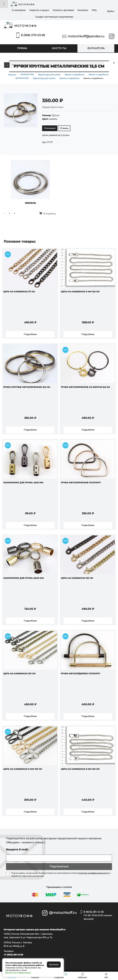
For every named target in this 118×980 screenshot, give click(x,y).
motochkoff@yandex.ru (86, 36)
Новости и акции (39, 10)
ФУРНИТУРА (96, 48)
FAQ (94, 10)
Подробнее (30, 334)
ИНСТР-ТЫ (59, 48)
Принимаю (54, 964)
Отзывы (64, 128)
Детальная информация (18, 973)
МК (59, 56)
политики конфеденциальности (93, 873)
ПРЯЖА (22, 48)
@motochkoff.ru (62, 913)
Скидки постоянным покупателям (54, 17)
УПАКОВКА (22, 56)
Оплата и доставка (63, 10)
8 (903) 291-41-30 (99, 916)
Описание (50, 128)
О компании (19, 10)
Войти (111, 11)
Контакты (83, 10)
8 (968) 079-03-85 (33, 35)
